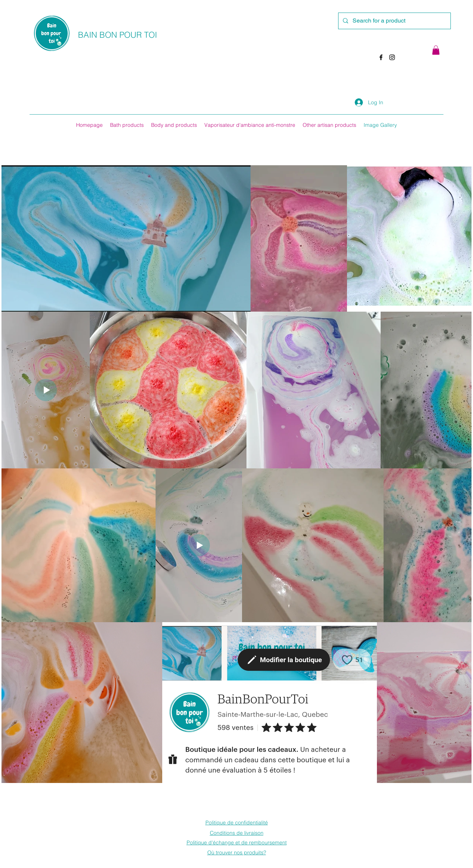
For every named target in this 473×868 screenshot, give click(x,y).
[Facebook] (381, 57)
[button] (436, 50)
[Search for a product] (394, 21)
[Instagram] (392, 57)
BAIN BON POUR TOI (118, 35)
